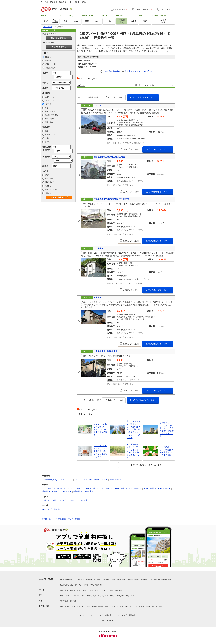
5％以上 (55, 500)
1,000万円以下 (49, 488)
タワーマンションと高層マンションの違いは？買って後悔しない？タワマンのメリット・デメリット (133, 429)
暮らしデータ (110, 606)
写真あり (48, 186)
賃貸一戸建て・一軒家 (85, 590)
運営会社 (132, 615)
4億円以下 (78, 491)
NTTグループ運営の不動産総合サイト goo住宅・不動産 (64, 2)
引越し (67, 606)
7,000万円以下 (135, 488)
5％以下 (46, 500)
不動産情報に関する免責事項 (69, 519)
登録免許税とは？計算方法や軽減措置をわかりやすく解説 (166, 451)
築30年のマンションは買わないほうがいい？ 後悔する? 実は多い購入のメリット (167, 429)
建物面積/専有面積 (47, 148)
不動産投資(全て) (50, 479)
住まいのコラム (131, 606)
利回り (45, 83)
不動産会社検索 (98, 606)
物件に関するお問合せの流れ (128, 579)
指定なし (48, 57)
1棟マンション (50, 101)
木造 (46, 131)
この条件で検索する (57, 197)
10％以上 (64, 500)
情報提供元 (145, 579)
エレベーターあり (51, 189)
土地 (112, 596)
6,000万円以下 (121, 488)
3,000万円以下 (77, 488)
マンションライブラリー (81, 606)
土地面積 (46, 157)
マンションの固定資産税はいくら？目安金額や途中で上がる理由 (100, 429)
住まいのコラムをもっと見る (147, 465)
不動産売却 (64, 601)
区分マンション (50, 97)
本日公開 (48, 61)
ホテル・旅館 (50, 119)
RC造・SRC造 (50, 135)
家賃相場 (119, 590)
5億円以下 (88, 491)
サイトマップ (122, 615)
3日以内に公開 (50, 64)
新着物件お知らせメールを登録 (138, 71)
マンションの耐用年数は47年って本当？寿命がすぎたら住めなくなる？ (101, 451)
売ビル (47, 108)
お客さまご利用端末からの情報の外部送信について (96, 579)
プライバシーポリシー (88, 615)
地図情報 (159, 606)
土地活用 (73, 601)
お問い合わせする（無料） (158, 149)
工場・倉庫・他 (50, 122)
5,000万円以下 (106, 488)
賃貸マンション (101, 590)
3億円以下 (67, 491)
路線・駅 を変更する (59, 38)
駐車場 (111, 590)
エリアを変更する (59, 47)
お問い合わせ (110, 615)
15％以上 (74, 500)
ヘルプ (100, 615)
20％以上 (84, 500)
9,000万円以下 (164, 488)
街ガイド (120, 606)
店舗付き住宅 (50, 111)
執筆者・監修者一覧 (146, 606)
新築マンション (65, 596)
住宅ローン (130, 596)
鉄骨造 (47, 138)
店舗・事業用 (70, 590)
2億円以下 (56, 491)
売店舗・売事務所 (51, 115)
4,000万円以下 (92, 488)
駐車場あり (49, 193)
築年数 (45, 88)
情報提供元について (49, 519)
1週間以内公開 (50, 68)
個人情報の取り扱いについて (70, 585)
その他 (47, 142)
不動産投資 (119, 596)
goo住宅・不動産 (46, 579)
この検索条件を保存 (111, 71)
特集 (61, 606)
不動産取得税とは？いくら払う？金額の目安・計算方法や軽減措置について (133, 451)
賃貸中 (47, 175)
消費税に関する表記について (94, 585)
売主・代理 (49, 179)
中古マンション (79, 596)
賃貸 (61, 590)
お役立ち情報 (44, 606)
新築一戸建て (91, 596)
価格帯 (45, 73)
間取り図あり (50, 182)
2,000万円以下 (63, 488)
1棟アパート (49, 104)
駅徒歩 (45, 166)
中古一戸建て (103, 596)
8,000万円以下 (150, 488)
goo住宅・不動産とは (67, 579)
